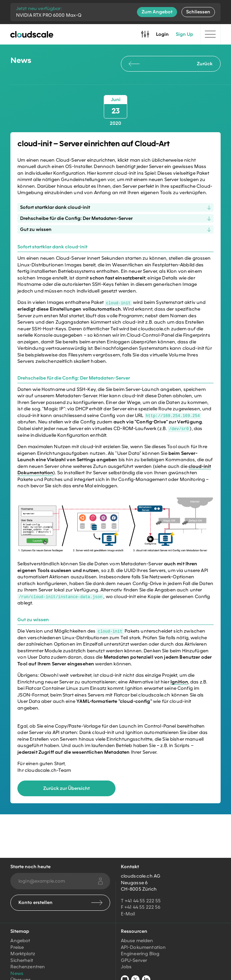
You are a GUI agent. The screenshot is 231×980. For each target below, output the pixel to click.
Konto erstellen (60, 902)
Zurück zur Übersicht (66, 788)
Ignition (179, 681)
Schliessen (198, 12)
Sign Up (184, 34)
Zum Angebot (157, 12)
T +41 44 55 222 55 (141, 901)
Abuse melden (137, 941)
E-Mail (128, 914)
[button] (115, 525)
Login (162, 34)
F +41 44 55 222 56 (141, 907)
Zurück (171, 64)
